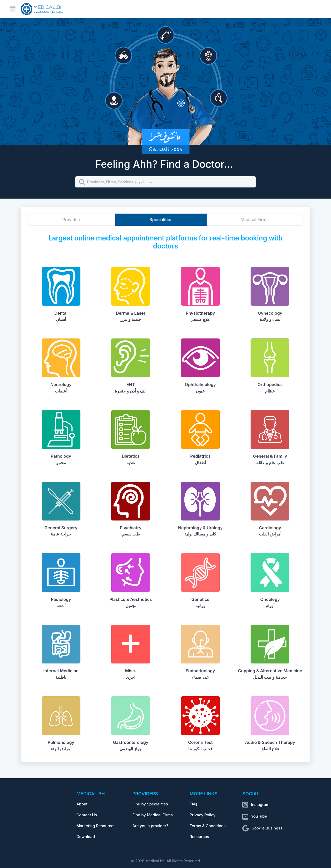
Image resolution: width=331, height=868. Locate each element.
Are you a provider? (150, 826)
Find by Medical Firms (153, 815)
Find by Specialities (150, 804)
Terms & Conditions (208, 826)
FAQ (193, 804)
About (82, 804)
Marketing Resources (96, 826)
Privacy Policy (202, 815)
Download (86, 837)
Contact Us (86, 815)
